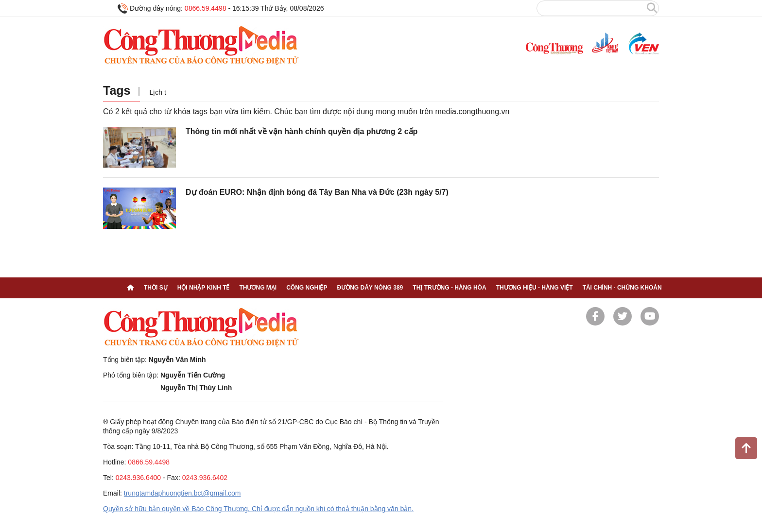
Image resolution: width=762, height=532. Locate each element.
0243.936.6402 (205, 478)
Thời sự (156, 288)
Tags (117, 90)
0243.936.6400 (138, 478)
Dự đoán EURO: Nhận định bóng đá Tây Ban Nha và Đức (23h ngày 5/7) (317, 192)
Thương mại (258, 288)
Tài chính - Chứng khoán (622, 288)
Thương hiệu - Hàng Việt (535, 288)
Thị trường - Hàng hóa (449, 288)
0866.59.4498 (206, 8)
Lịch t (158, 92)
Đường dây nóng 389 (370, 288)
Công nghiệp (307, 288)
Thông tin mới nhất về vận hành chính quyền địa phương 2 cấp (302, 131)
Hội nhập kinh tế (204, 288)
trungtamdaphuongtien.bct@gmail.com (182, 493)
